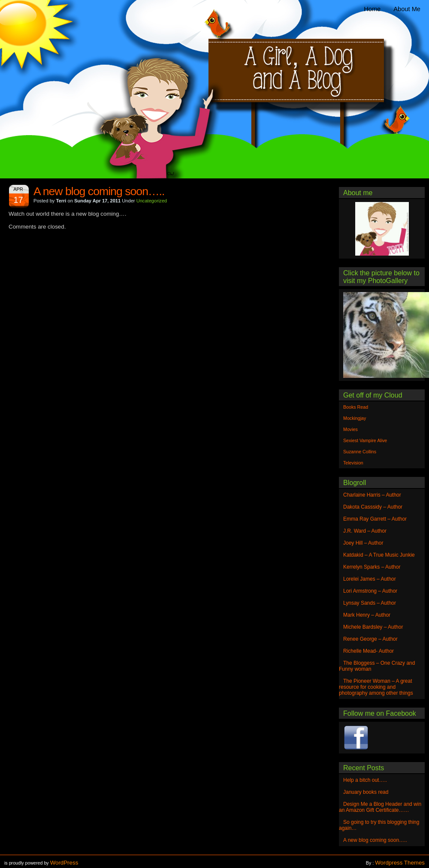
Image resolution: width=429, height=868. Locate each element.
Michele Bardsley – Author (373, 627)
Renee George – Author (370, 639)
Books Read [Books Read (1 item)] (356, 407)
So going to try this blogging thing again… (379, 825)
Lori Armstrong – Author (370, 591)
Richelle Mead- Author (369, 651)
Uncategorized (152, 201)
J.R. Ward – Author (365, 531)
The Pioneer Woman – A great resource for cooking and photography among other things (376, 687)
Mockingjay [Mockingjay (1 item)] (355, 418)
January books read (366, 792)
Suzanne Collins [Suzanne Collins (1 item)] (360, 452)
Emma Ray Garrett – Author (375, 519)
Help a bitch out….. (365, 780)
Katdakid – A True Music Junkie (379, 555)
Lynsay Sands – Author (370, 603)
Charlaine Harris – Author (372, 495)
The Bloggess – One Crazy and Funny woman (377, 666)
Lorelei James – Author (370, 579)
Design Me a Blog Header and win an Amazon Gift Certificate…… (380, 807)
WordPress (64, 863)
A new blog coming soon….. (99, 191)
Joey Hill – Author (363, 543)
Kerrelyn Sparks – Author (372, 567)
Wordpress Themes (400, 863)
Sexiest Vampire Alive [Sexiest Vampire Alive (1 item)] (365, 440)
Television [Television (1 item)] (353, 463)
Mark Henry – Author (367, 615)
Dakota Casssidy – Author (373, 507)
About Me (407, 9)
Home (372, 9)
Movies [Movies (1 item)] (350, 429)
